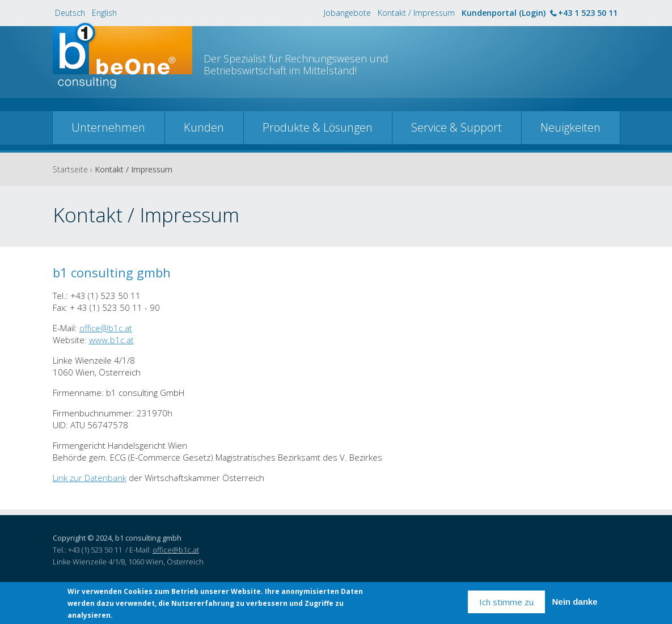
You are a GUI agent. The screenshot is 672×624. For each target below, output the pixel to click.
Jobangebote (347, 13)
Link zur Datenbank (90, 478)
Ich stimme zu (506, 602)
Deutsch (70, 13)
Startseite (70, 169)
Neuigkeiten (570, 127)
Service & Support (457, 127)
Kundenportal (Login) (504, 13)
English (104, 13)
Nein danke (574, 603)
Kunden (204, 127)
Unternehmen (108, 127)
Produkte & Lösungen (318, 127)
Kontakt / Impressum (416, 13)
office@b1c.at (106, 328)
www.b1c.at (111, 340)
